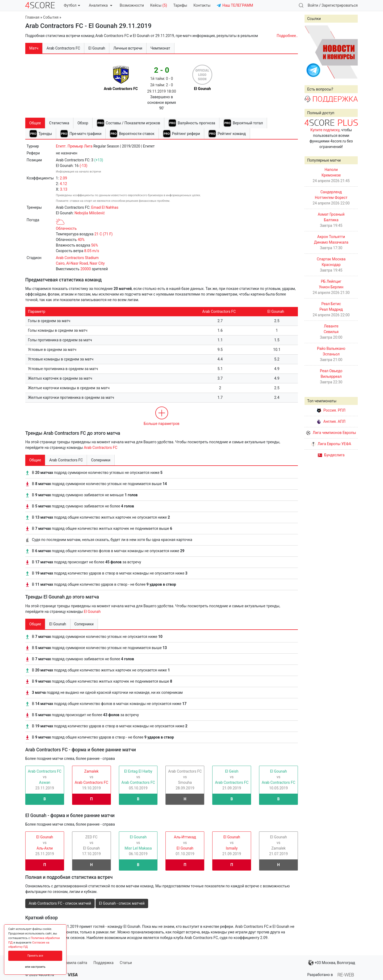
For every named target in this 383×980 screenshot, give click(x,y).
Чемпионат (160, 48)
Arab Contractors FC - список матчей (60, 903)
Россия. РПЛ (331, 410)
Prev (311, 52)
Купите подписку (325, 130)
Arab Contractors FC (101, 448)
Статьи (126, 963)
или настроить (35, 967)
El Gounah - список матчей (122, 903)
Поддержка (103, 963)
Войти (313, 5)
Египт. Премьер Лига (74, 146)
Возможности (132, 5)
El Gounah (92, 612)
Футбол (72, 5)
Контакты (202, 5)
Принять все (35, 956)
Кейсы (159, 5)
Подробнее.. (287, 36)
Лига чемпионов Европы (331, 433)
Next (351, 52)
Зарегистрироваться (340, 5)
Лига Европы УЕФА (331, 444)
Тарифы (180, 5)
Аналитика (100, 5)
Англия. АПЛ (331, 421)
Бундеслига (331, 455)
